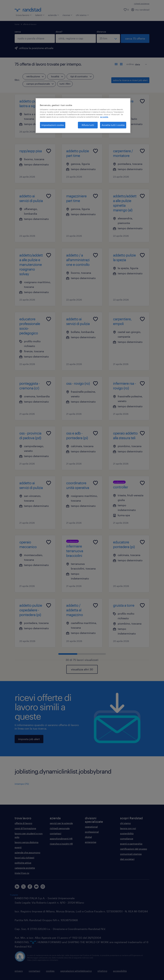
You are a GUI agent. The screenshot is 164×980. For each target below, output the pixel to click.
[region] (83, 116)
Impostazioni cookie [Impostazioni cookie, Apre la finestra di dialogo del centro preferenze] (53, 125)
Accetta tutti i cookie (113, 125)
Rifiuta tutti (88, 125)
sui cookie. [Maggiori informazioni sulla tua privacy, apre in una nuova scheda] (104, 117)
